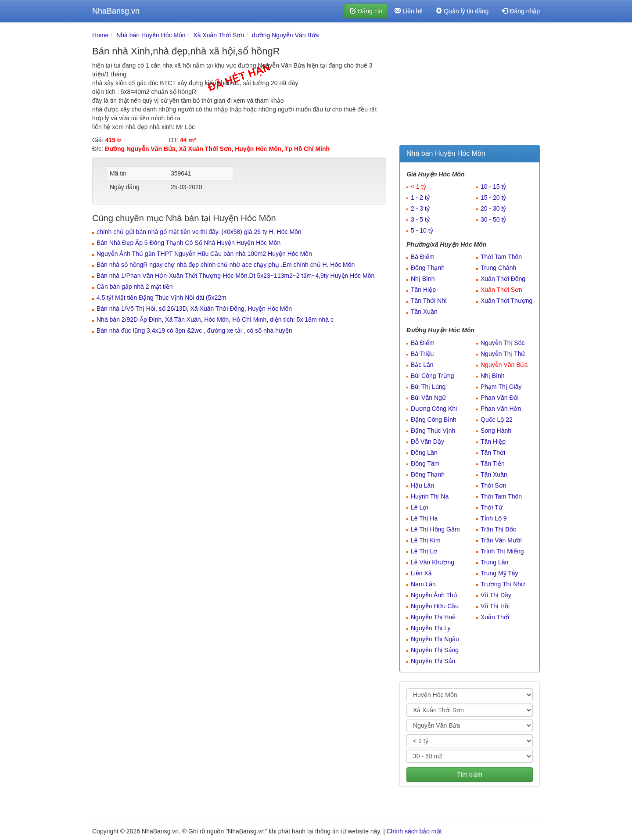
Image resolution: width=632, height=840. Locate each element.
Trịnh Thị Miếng (502, 551)
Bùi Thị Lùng (428, 387)
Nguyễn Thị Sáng (435, 650)
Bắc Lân (422, 365)
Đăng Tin (366, 11)
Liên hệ (409, 11)
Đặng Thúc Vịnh (433, 431)
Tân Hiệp (423, 290)
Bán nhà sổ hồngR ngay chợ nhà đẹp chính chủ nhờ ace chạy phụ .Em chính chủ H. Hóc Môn (226, 265)
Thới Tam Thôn (501, 257)
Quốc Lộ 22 (497, 420)
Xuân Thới (495, 617)
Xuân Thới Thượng (506, 301)
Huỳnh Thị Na (430, 496)
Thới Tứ (492, 507)
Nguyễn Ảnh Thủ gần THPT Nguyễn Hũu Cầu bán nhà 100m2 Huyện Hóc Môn (204, 254)
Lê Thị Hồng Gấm (435, 529)
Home (100, 35)
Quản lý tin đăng (462, 11)
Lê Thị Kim (426, 540)
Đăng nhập (521, 11)
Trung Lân (494, 562)
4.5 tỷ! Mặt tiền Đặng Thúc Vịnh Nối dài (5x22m (162, 298)
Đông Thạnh (428, 268)
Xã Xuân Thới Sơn (219, 35)
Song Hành (496, 431)
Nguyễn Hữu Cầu (435, 606)
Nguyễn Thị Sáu (433, 661)
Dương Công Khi (434, 409)
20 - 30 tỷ (493, 208)
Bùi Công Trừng (433, 376)
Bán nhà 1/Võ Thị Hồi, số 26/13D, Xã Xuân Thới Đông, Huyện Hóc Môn (194, 309)
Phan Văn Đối (500, 398)
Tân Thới (493, 452)
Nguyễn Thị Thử (503, 354)
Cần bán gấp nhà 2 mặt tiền (135, 287)
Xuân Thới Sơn (501, 290)
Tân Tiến (493, 463)
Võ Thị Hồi (495, 606)
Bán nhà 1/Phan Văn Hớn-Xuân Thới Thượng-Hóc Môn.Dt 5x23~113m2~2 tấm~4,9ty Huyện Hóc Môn (235, 276)
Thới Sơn (493, 485)
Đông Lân (424, 452)
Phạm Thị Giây (501, 387)
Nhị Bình (423, 279)
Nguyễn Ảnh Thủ (434, 595)
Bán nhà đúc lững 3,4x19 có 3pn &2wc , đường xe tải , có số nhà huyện (194, 330)
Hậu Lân (422, 485)
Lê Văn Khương (433, 562)
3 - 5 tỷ (420, 219)
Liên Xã (421, 573)
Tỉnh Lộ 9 (494, 518)
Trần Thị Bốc (498, 529)
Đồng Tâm (425, 463)
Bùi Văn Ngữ (428, 398)
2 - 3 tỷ (420, 208)
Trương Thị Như (503, 584)
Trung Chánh (498, 268)
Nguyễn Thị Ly (431, 628)
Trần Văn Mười (501, 540)
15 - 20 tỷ (493, 197)
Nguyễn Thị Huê (433, 617)
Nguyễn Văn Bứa (504, 365)
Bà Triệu (422, 354)
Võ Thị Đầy (496, 595)
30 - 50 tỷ (493, 219)
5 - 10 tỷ (422, 230)
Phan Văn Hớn (501, 409)
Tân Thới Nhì (429, 301)
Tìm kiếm (470, 775)
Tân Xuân (424, 312)
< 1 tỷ (418, 187)
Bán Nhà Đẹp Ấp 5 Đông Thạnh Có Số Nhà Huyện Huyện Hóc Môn (189, 243)
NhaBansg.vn (116, 11)
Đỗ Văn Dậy (427, 442)
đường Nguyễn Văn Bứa (285, 35)
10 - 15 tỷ (493, 187)
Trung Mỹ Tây (499, 573)
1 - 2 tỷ (420, 197)
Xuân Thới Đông (503, 279)
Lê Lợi (419, 507)
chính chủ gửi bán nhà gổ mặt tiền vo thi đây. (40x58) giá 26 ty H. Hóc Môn (199, 232)
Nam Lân (423, 584)
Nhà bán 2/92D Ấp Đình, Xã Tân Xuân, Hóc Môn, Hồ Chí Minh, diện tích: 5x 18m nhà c (215, 319)
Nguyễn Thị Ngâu (435, 639)
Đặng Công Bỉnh (434, 420)
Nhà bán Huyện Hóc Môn (151, 35)
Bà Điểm (423, 257)
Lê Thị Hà (424, 518)
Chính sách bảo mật (414, 831)
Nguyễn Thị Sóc (503, 343)
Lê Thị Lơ (424, 551)
